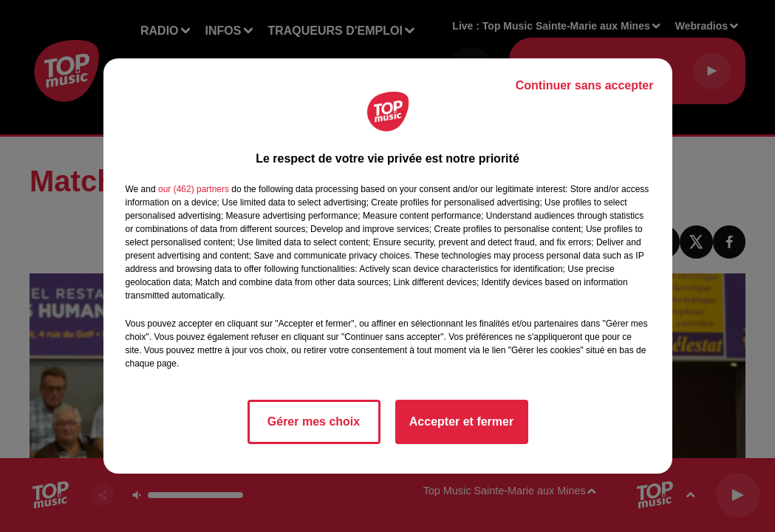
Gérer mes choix (314, 422)
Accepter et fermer (461, 422)
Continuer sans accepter (585, 85)
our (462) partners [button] (194, 189)
